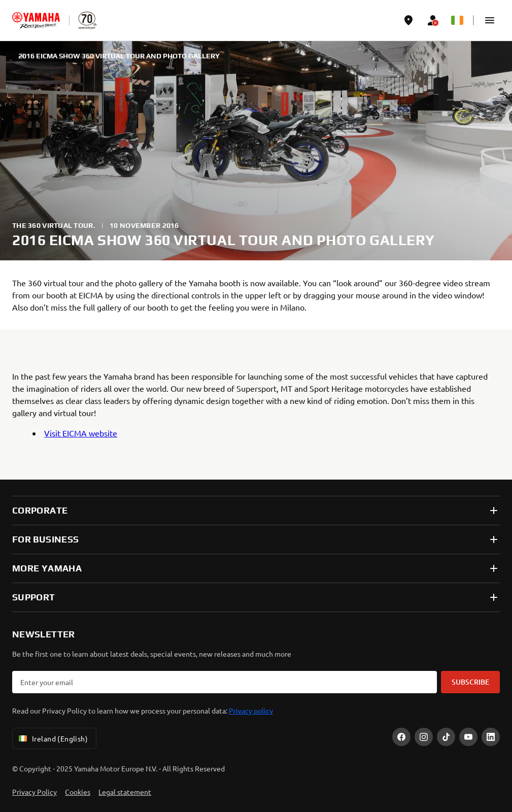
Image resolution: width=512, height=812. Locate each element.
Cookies (78, 792)
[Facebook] (401, 737)
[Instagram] (424, 737)
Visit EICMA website (81, 433)
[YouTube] (468, 737)
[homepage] (36, 20)
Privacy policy (251, 710)
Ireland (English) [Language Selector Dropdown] (52, 738)
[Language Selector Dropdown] (457, 20)
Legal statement (125, 792)
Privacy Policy (35, 792)
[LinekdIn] (491, 737)
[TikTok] (446, 737)
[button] (490, 20)
